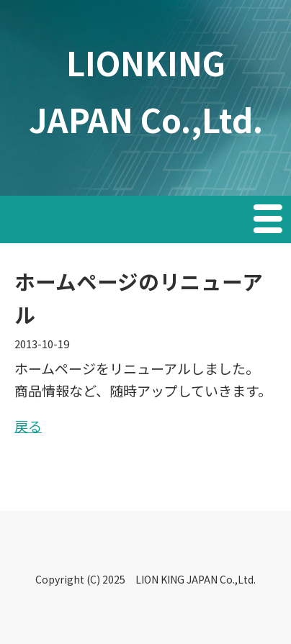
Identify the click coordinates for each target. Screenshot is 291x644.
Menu (269, 221)
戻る (28, 426)
